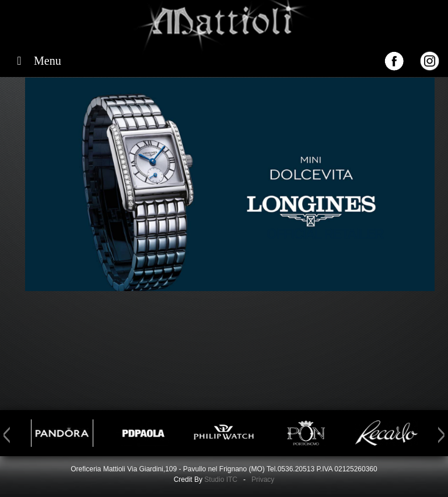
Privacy (263, 480)
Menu (36, 61)
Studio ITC (221, 480)
